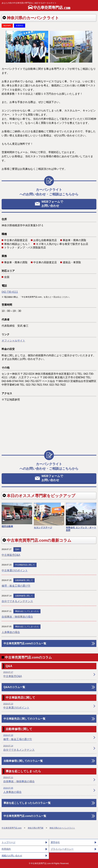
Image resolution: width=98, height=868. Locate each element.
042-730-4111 (10, 292)
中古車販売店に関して (25, 565)
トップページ (8, 842)
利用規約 (6, 849)
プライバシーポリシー (62, 849)
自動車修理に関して (24, 580)
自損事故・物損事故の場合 (17, 617)
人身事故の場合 (11, 632)
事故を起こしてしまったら (27, 611)
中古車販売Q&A (11, 555)
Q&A (17, 549)
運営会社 (55, 842)
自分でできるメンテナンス (17, 601)
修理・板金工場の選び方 (16, 586)
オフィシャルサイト (13, 341)
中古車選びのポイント (15, 570)
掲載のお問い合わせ (12, 856)
